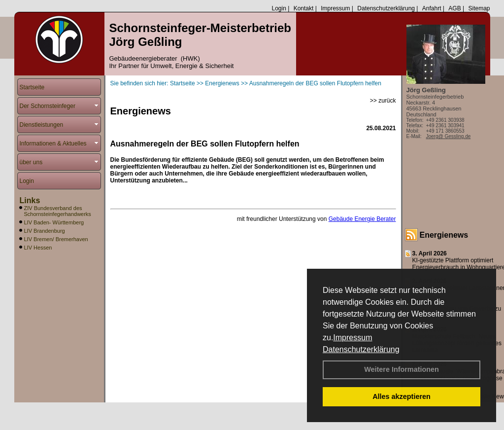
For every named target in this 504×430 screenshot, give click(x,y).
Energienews (444, 235)
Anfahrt (432, 8)
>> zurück (383, 101)
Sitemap (479, 8)
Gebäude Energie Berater (362, 219)
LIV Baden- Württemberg (54, 222)
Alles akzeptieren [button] (402, 396)
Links (30, 200)
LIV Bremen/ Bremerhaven (56, 239)
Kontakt (304, 8)
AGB (454, 8)
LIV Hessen (38, 248)
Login (279, 8)
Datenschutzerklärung (361, 349)
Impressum (353, 338)
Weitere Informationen (402, 369)
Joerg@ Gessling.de (449, 136)
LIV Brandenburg (45, 231)
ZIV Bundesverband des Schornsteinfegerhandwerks (58, 211)
